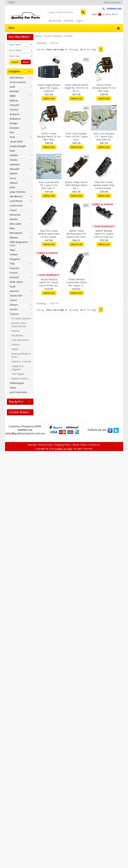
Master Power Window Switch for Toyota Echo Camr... (76, 234)
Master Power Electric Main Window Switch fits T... (76, 185)
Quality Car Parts (64, 449)
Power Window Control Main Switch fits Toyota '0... (76, 283)
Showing (74, 50)
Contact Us (94, 445)
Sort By (40, 50)
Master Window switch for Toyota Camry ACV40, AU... (104, 234)
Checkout (69, 21)
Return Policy (79, 445)
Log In (79, 21)
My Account (55, 21)
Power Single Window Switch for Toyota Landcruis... (49, 88)
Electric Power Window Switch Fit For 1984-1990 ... (104, 88)
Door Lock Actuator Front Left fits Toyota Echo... (76, 137)
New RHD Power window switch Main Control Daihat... (104, 185)
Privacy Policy (45, 445)
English (11, 2)
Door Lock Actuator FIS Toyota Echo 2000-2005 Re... (104, 137)
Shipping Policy (62, 445)
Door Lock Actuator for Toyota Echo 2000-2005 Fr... (49, 185)
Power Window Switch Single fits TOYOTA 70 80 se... (76, 88)
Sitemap (32, 445)
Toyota (47, 36)
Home (38, 36)
